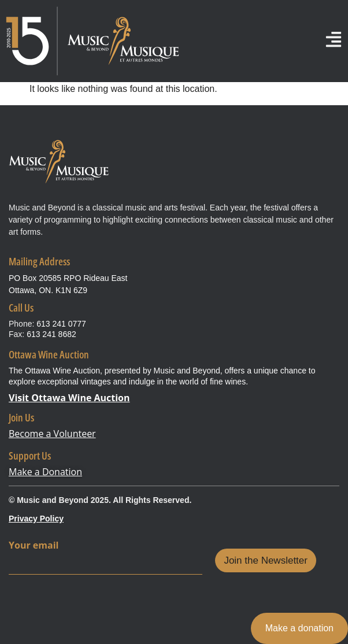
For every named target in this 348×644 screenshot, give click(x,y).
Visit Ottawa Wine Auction (69, 398)
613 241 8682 (51, 334)
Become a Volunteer (52, 434)
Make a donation (299, 628)
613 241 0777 (61, 324)
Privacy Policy (36, 519)
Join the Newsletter (266, 560)
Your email (34, 545)
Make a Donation (45, 472)
